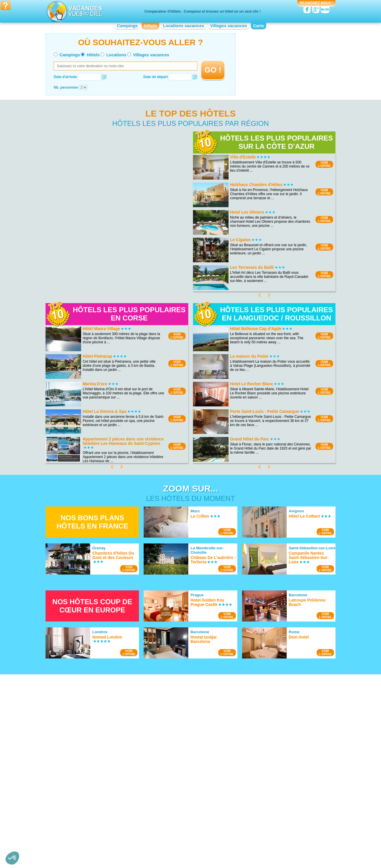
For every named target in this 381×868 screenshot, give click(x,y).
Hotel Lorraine (245, 803)
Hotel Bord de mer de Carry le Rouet (182, 762)
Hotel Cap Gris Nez (88, 739)
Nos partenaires (223, 844)
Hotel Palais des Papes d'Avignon (261, 749)
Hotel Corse (163, 807)
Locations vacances (184, 26)
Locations (116, 55)
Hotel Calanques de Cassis (94, 743)
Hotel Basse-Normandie (92, 815)
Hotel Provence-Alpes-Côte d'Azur (261, 827)
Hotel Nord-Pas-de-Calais (254, 811)
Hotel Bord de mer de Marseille (178, 733)
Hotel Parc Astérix (248, 737)
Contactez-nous (194, 844)
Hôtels (151, 26)
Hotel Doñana (84, 747)
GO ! (213, 70)
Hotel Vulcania (245, 733)
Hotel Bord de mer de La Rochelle (180, 749)
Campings (127, 26)
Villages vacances (229, 26)
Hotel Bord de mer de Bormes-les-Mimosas (187, 745)
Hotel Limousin (165, 827)
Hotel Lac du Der (86, 731)
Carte (259, 26)
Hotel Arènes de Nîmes (252, 741)
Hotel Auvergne (85, 811)
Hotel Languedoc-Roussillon (176, 823)
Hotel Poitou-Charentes (252, 823)
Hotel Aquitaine (85, 807)
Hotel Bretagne (85, 823)
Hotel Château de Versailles (256, 754)
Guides (239, 852)
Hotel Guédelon (246, 762)
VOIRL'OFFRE (324, 164)
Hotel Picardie (245, 819)
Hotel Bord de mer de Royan (176, 758)
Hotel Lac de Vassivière (92, 755)
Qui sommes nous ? (161, 844)
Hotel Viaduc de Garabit (253, 758)
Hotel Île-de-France (169, 819)
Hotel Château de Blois (252, 766)
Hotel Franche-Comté (171, 811)
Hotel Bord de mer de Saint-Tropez (181, 737)
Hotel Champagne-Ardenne (175, 803)
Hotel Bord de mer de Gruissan (178, 741)
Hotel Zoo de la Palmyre (253, 745)
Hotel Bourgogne (86, 819)
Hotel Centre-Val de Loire (93, 827)
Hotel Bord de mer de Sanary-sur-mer (183, 766)
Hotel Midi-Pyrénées (250, 807)
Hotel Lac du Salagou (90, 735)
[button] (12, 858)
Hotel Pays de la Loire (251, 815)
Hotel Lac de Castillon (90, 751)
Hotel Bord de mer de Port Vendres (181, 754)
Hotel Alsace (83, 803)
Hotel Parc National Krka (92, 727)
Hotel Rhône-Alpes (249, 831)
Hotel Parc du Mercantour (93, 759)
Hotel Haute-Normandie (172, 815)
